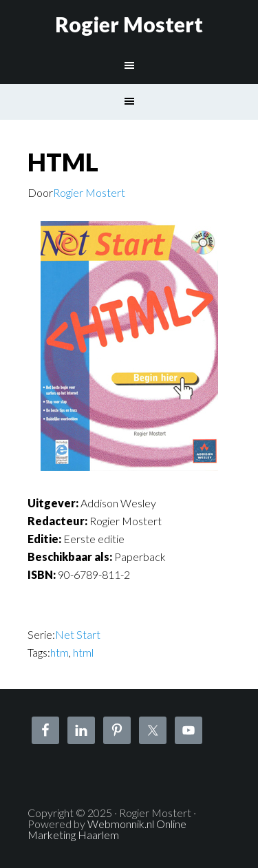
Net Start (78, 634)
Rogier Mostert (129, 24)
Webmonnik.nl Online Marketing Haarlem (107, 829)
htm (60, 652)
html (83, 652)
